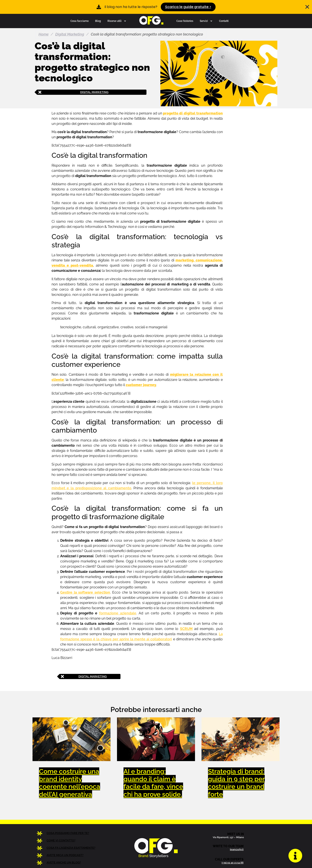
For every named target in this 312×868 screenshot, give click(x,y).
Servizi (206, 21)
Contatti (224, 21)
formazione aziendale (118, 613)
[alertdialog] (156, 7)
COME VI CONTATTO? (61, 840)
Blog (98, 21)
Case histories (185, 21)
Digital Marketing (70, 34)
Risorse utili (117, 21)
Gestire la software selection (85, 592)
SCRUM (186, 629)
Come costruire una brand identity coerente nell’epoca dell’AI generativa (70, 783)
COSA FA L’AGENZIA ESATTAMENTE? (71, 848)
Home (44, 34)
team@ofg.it (237, 849)
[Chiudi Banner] (307, 7)
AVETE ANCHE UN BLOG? (64, 862)
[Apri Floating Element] (295, 856)
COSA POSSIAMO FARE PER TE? (68, 833)
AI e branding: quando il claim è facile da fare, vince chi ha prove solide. (153, 783)
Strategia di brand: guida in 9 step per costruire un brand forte (236, 783)
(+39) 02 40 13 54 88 (233, 863)
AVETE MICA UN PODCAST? (65, 855)
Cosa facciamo (80, 21)
